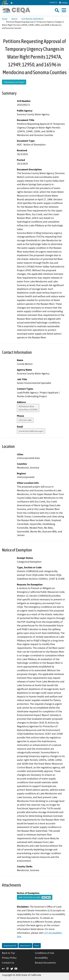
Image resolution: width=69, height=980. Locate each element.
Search (14, 19)
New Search (25, 946)
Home (5, 19)
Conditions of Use (44, 953)
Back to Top (8, 953)
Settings (63, 3)
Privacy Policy (9, 958)
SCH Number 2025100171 (33, 19)
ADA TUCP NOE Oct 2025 (35, 897)
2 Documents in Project (14, 82)
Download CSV (10, 946)
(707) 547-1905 (25, 420)
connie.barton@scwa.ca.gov (31, 431)
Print (37, 946)
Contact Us (53, 2)
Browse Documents (45, 963)
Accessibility (41, 958)
